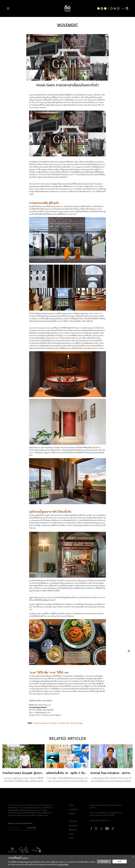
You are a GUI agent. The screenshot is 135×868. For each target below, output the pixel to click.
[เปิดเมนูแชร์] (129, 651)
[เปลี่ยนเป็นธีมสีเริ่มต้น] (102, 8)
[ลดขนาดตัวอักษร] (111, 8)
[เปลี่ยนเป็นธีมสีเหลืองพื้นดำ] (105, 8)
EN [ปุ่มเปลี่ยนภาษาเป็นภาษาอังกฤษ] (123, 8)
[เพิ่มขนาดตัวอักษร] (118, 8)
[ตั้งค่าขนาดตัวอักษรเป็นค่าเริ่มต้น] (115, 8)
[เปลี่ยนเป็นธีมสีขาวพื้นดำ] (98, 8)
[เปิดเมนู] (8, 8)
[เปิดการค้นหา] (127, 8)
